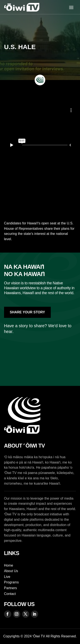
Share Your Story (27, 312)
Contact (10, 594)
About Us (11, 571)
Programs (11, 582)
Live (7, 577)
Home (9, 565)
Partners (10, 588)
